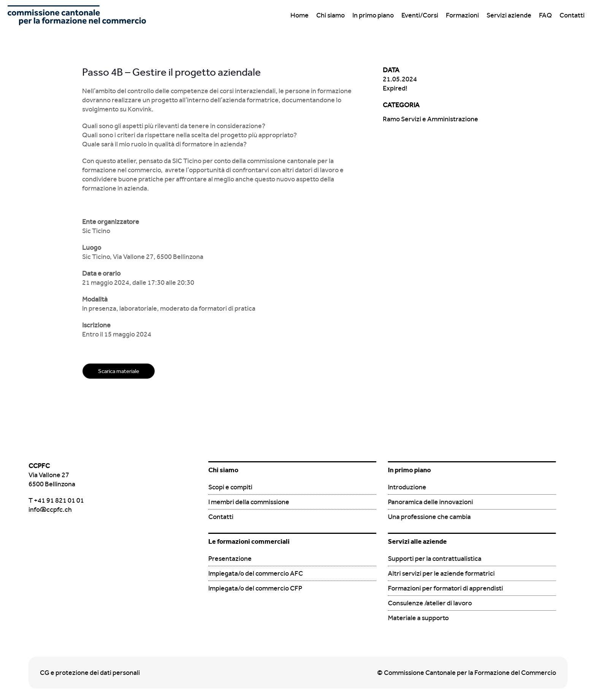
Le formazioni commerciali (249, 541)
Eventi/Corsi (420, 15)
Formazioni (462, 15)
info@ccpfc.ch (50, 509)
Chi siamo (330, 15)
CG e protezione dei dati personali (90, 672)
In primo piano (373, 15)
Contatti (572, 15)
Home (300, 15)
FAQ (545, 15)
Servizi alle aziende (417, 541)
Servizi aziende (509, 15)
